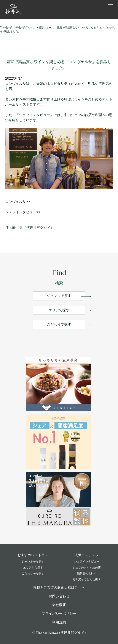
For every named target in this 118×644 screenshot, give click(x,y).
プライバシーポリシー (59, 614)
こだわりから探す (33, 573)
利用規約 (59, 622)
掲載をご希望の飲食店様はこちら (59, 587)
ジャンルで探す (59, 296)
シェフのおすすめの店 (87, 568)
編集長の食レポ (87, 573)
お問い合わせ (59, 596)
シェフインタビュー (87, 561)
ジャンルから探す (33, 561)
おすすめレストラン (33, 555)
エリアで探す (59, 310)
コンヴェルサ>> (18, 202)
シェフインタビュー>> (23, 212)
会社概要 (59, 605)
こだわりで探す (59, 324)
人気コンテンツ (87, 555)
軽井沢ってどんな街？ (87, 579)
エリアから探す (33, 568)
